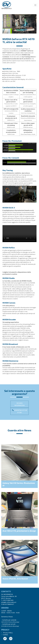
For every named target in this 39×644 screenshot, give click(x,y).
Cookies (5, 635)
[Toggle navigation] (35, 5)
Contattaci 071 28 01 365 (20, 411)
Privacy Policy (8, 633)
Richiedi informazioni (19, 404)
